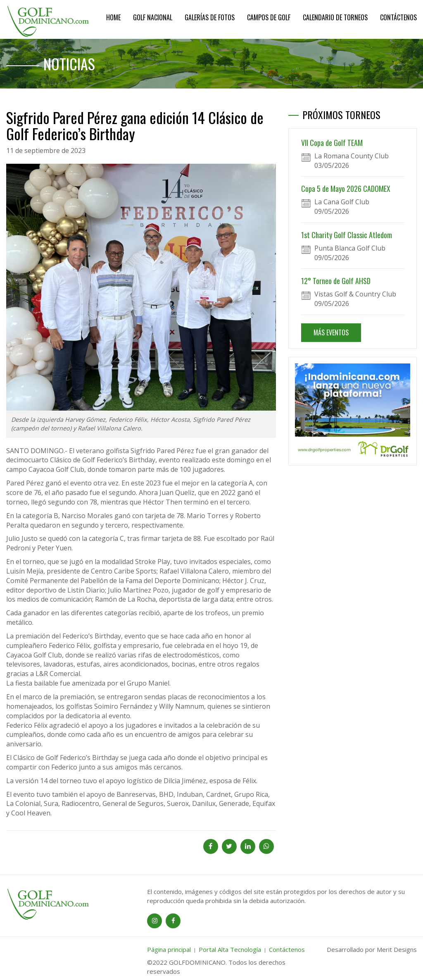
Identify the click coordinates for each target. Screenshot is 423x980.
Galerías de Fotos (210, 17)
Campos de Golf (269, 17)
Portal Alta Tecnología (230, 949)
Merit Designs (397, 949)
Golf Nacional (153, 17)
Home (113, 17)
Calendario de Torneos (335, 17)
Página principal (169, 949)
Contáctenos (398, 17)
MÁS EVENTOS (331, 332)
